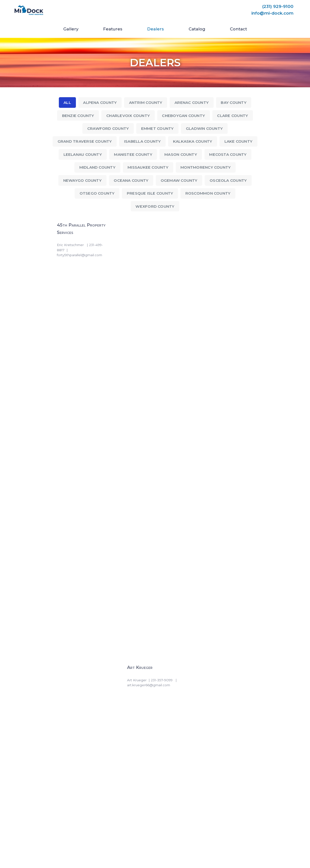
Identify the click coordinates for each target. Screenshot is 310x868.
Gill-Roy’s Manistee (148, 463)
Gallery (71, 29)
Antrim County (145, 103)
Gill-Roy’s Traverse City (82, 586)
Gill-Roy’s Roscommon (80, 520)
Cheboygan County (184, 116)
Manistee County (133, 155)
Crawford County (107, 129)
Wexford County (155, 207)
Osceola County (230, 181)
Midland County (96, 168)
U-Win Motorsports (149, 699)
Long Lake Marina (146, 646)
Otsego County (96, 194)
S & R (205, 646)
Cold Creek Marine (76, 286)
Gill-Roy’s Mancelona (79, 463)
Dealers (155, 29)
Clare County (234, 116)
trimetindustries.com (27, 854)
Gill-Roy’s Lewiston (220, 404)
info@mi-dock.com (272, 13)
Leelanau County (81, 155)
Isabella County (142, 142)
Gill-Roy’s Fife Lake (77, 404)
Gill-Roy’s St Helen (148, 520)
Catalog (197, 29)
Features (113, 29)
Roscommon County (209, 194)
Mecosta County (229, 155)
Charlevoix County (128, 116)
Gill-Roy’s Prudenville (222, 463)
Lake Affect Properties (80, 646)
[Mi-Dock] (29, 10)
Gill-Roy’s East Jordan (152, 347)
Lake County (240, 142)
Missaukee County (148, 168)
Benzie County (76, 116)
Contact (238, 29)
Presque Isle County (150, 194)
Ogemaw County (180, 181)
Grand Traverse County (84, 142)
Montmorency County (207, 168)
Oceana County (131, 181)
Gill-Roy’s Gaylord (147, 404)
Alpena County (99, 103)
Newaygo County (81, 181)
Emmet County (157, 129)
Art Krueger (141, 226)
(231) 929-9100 (278, 6)
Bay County (235, 103)
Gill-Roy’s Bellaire (76, 347)
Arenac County (192, 103)
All (66, 103)
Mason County (181, 155)
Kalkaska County (193, 142)
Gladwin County (205, 129)
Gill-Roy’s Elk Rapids (221, 347)
